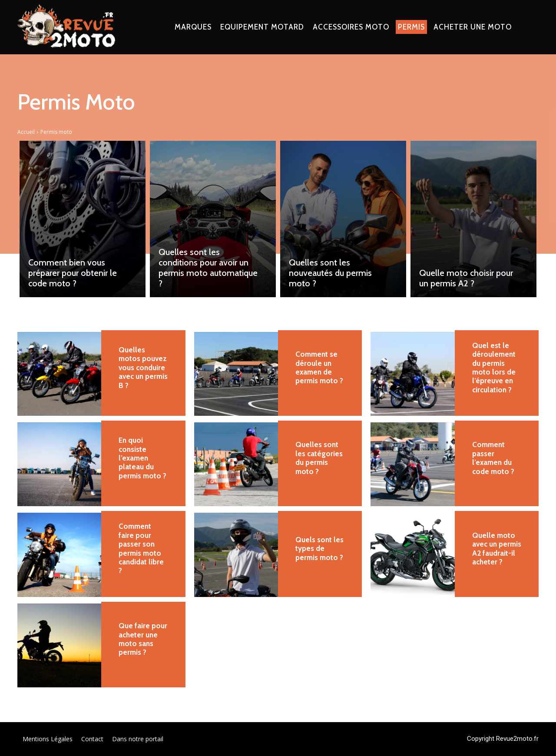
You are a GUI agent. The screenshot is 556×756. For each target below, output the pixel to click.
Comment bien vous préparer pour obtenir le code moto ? (73, 273)
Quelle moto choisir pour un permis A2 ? (466, 278)
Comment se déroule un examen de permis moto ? (319, 367)
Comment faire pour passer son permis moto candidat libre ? (141, 548)
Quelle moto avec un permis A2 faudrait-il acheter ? (497, 549)
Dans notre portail (138, 739)
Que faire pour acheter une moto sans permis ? (143, 639)
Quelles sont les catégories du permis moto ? (319, 458)
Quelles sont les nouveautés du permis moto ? (330, 273)
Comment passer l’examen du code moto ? (493, 458)
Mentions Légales (48, 739)
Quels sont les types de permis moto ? (319, 549)
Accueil (26, 132)
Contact (92, 739)
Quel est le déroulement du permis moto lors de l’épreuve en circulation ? (494, 368)
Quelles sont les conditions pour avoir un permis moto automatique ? (208, 268)
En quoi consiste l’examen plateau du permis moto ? (142, 458)
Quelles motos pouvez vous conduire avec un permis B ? (143, 368)
